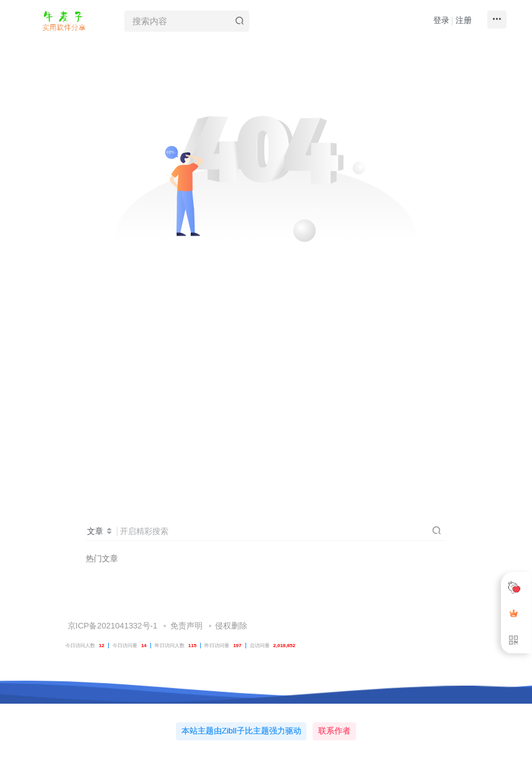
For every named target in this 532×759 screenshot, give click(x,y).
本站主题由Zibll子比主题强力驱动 (241, 731)
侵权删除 (231, 626)
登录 (441, 20)
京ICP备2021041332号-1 (111, 626)
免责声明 (186, 626)
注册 (464, 20)
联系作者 (334, 731)
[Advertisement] (266, 378)
